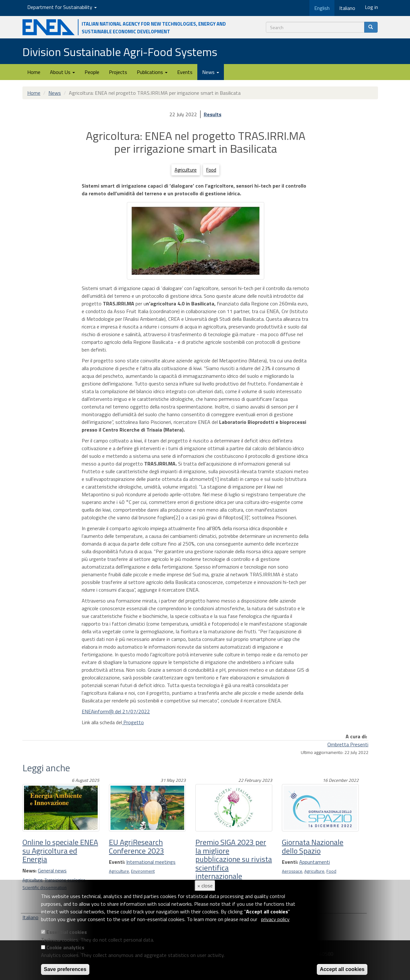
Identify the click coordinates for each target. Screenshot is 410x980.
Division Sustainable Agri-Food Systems (120, 52)
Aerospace (292, 871)
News (211, 72)
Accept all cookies (342, 969)
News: (29, 871)
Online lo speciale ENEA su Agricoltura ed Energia (60, 850)
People (92, 72)
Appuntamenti (315, 862)
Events (185, 72)
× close (205, 886)
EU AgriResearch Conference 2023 (136, 846)
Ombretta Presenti (348, 744)
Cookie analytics (65, 947)
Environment (143, 871)
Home (34, 72)
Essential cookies (67, 932)
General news (52, 871)
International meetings (151, 862)
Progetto (133, 722)
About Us (62, 72)
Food (211, 170)
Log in (371, 7)
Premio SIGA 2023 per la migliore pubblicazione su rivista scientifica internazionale (234, 859)
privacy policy (275, 919)
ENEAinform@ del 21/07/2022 (116, 711)
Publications (152, 72)
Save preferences (65, 969)
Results (213, 114)
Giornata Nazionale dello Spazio (313, 846)
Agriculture (186, 170)
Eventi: (117, 862)
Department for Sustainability (62, 7)
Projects (118, 72)
